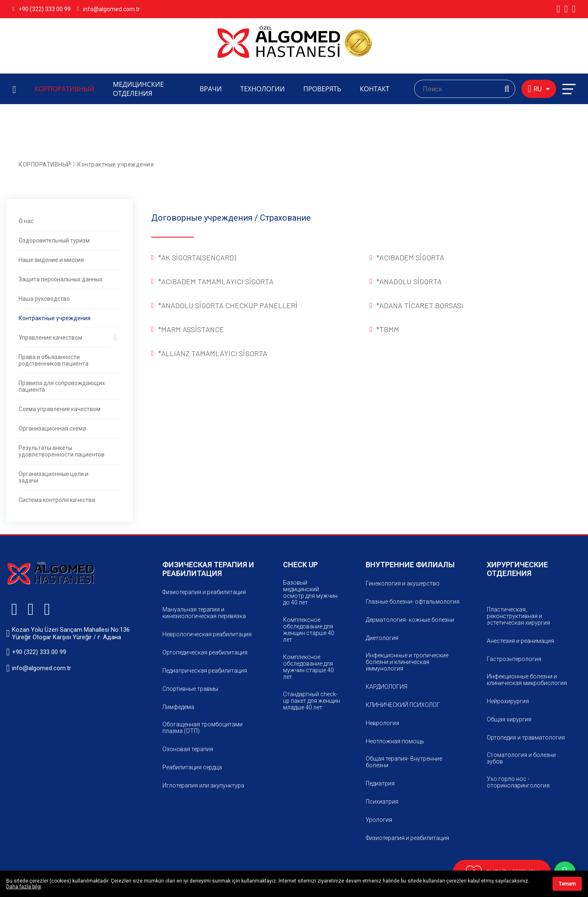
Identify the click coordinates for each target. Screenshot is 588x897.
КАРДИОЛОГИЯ (387, 687)
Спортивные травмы (190, 689)
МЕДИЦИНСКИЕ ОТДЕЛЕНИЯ (138, 89)
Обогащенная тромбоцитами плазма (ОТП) (202, 728)
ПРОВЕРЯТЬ (322, 89)
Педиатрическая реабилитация (205, 671)
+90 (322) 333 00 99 (42, 9)
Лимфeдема (178, 707)
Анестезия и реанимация (520, 641)
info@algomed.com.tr (108, 9)
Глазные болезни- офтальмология (413, 602)
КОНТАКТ (375, 89)
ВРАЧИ (211, 89)
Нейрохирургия (508, 701)
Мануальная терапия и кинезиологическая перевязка (204, 613)
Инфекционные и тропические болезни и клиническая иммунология (407, 662)
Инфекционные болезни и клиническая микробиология (527, 680)
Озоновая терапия (188, 749)
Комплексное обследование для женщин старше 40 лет (309, 630)
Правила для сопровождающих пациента (62, 386)
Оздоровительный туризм (54, 240)
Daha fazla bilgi (24, 887)
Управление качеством (50, 338)
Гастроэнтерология (514, 659)
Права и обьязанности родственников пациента (54, 360)
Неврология (382, 723)
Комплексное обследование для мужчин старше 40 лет (308, 667)
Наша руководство (44, 299)
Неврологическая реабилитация (207, 634)
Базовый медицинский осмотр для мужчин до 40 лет (310, 592)
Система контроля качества (57, 500)
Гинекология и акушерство (403, 583)
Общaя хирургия (509, 719)
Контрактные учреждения (115, 164)
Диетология (382, 638)
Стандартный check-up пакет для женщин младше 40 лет (312, 701)
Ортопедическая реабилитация (205, 652)
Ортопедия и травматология (526, 738)
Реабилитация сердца (192, 767)
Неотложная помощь (395, 741)
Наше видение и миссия (51, 260)
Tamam (567, 884)
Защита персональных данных (61, 279)
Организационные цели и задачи (54, 477)
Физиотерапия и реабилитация (204, 592)
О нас (26, 221)
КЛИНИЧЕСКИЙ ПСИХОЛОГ (403, 705)
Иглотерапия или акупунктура (203, 785)
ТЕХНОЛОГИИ (263, 89)
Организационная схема (52, 428)
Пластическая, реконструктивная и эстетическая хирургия (518, 616)
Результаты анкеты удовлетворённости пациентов (62, 451)
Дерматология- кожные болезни (410, 620)
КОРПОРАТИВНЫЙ (65, 89)
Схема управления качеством (60, 409)
